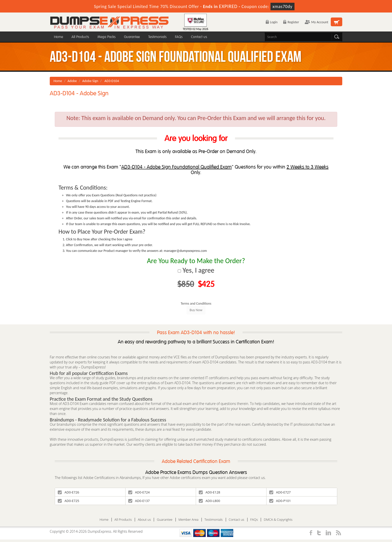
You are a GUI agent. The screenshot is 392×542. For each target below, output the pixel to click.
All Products (80, 37)
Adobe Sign (90, 81)
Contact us (199, 37)
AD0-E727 (280, 492)
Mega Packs (106, 37)
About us (144, 520)
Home (58, 37)
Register (291, 22)
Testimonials (157, 37)
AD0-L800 (209, 501)
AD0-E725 (68, 501)
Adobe (72, 81)
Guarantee (132, 37)
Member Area (188, 520)
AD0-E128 (209, 492)
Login (272, 22)
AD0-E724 (139, 492)
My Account (316, 22)
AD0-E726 (68, 492)
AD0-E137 (139, 501)
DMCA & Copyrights (278, 520)
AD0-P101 (280, 501)
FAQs (179, 37)
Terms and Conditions (196, 304)
